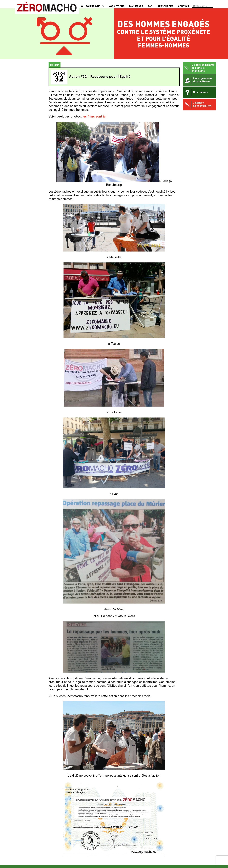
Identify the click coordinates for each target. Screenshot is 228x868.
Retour (55, 65)
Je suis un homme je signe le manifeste (199, 68)
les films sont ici (94, 117)
